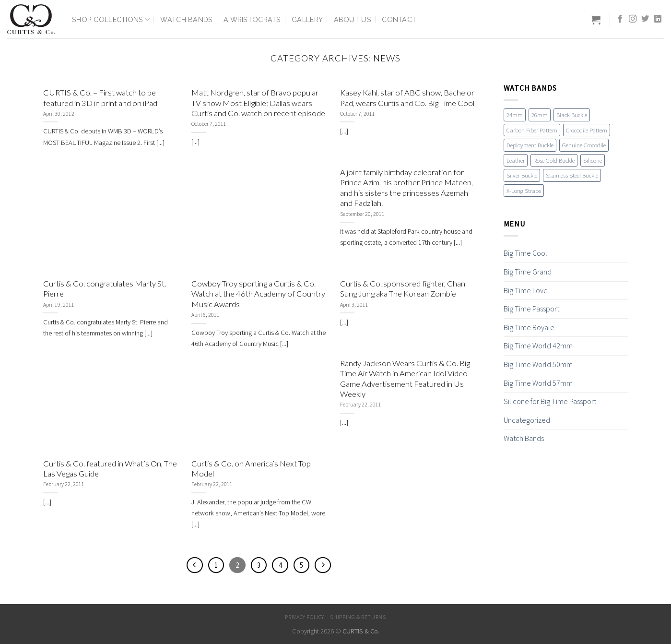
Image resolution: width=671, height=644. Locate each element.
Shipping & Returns (358, 617)
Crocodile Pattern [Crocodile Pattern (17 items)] (587, 130)
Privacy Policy (305, 617)
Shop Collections (111, 19)
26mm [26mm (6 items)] (540, 115)
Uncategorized (527, 420)
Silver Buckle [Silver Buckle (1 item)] (522, 175)
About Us (353, 19)
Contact (399, 19)
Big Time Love (526, 290)
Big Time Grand (528, 272)
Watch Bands (186, 19)
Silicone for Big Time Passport (550, 401)
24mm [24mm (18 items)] (515, 115)
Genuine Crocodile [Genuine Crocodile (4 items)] (584, 145)
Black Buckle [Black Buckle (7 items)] (572, 115)
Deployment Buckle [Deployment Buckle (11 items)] (530, 145)
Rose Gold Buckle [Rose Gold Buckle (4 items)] (554, 160)
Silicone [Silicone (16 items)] (593, 160)
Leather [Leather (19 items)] (516, 160)
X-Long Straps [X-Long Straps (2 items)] (524, 191)
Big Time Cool (525, 253)
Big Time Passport (531, 309)
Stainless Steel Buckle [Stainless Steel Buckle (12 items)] (572, 175)
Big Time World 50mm (538, 364)
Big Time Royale (529, 327)
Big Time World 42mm (538, 346)
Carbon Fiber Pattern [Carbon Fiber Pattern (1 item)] (532, 130)
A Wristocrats (252, 19)
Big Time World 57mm (538, 383)
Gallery (307, 19)
